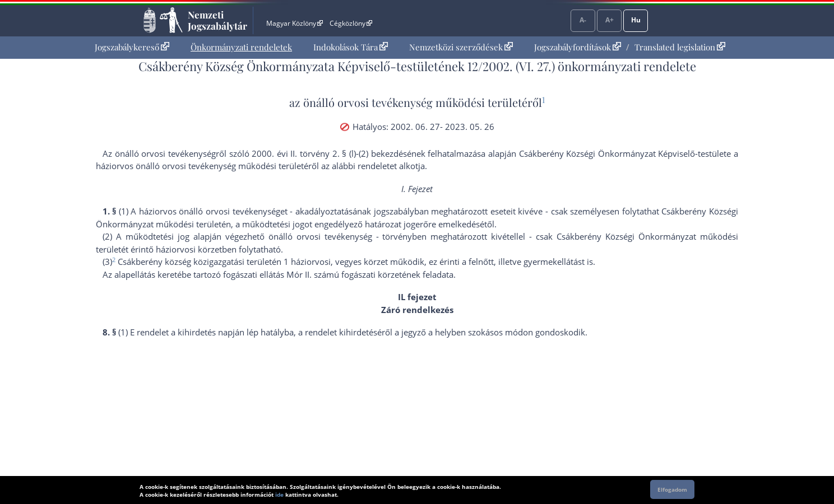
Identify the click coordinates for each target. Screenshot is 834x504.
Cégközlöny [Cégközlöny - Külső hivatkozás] (351, 23)
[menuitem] (132, 47)
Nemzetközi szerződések (461, 47)
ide (279, 494)
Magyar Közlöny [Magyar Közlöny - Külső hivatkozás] (295, 23)
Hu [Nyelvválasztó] (636, 20)
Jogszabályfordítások (578, 47)
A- (583, 20)
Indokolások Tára (351, 47)
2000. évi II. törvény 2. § (299, 153)
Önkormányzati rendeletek (241, 47)
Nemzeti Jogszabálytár (217, 20)
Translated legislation (680, 47)
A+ (610, 20)
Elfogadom (672, 489)
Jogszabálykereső (132, 47)
